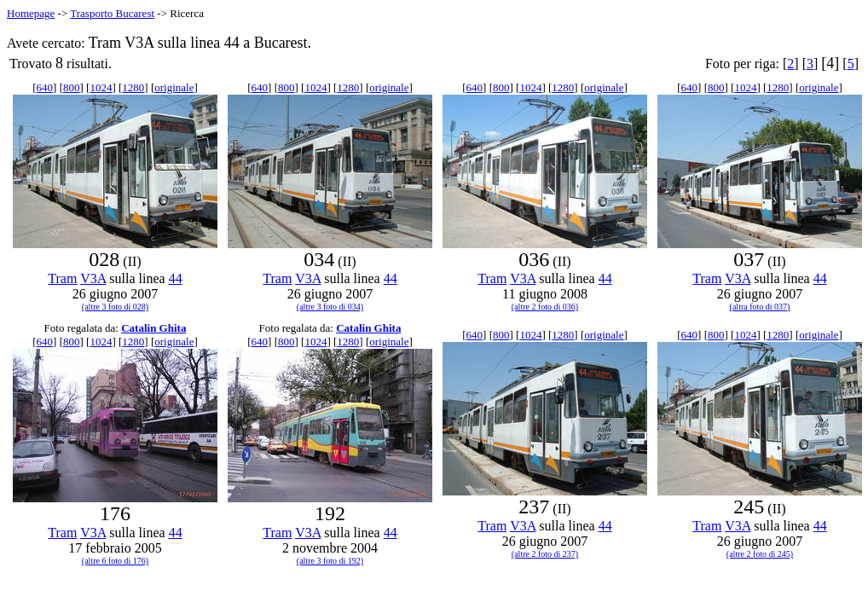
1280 (133, 87)
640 (45, 87)
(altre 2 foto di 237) (545, 554)
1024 (101, 87)
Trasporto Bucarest (112, 13)
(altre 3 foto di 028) (115, 307)
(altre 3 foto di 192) (330, 561)
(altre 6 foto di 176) (115, 561)
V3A (93, 278)
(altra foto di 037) (760, 307)
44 (176, 278)
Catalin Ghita (153, 328)
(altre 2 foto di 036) (545, 307)
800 (72, 87)
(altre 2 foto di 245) (760, 554)
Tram (62, 278)
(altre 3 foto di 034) (330, 307)
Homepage (31, 13)
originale (174, 87)
